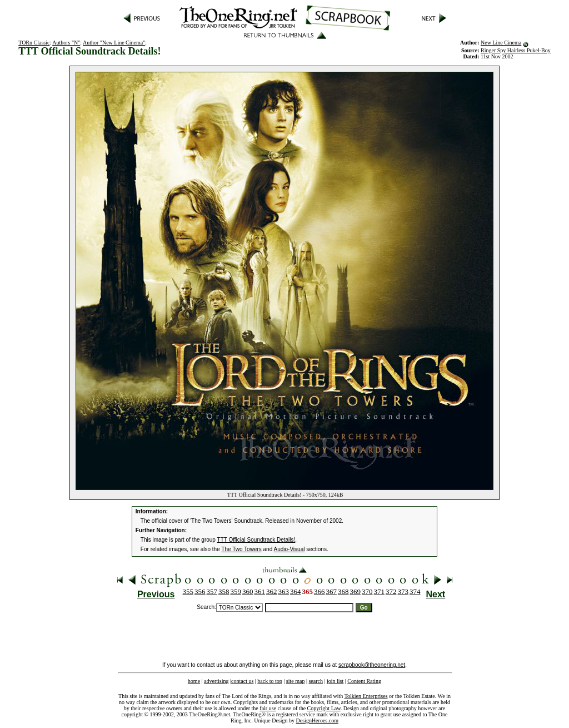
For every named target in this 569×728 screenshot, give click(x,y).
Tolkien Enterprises (366, 696)
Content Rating (364, 681)
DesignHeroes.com (317, 720)
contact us (242, 681)
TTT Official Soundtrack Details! (256, 540)
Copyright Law (324, 708)
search (316, 681)
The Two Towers (241, 549)
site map (296, 681)
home (194, 681)
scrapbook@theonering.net (372, 665)
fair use (268, 708)
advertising (216, 681)
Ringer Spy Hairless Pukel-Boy (516, 50)
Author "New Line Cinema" (114, 43)
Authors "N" (66, 43)
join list (335, 681)
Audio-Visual (289, 549)
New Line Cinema (501, 43)
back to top (269, 681)
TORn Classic (34, 43)
